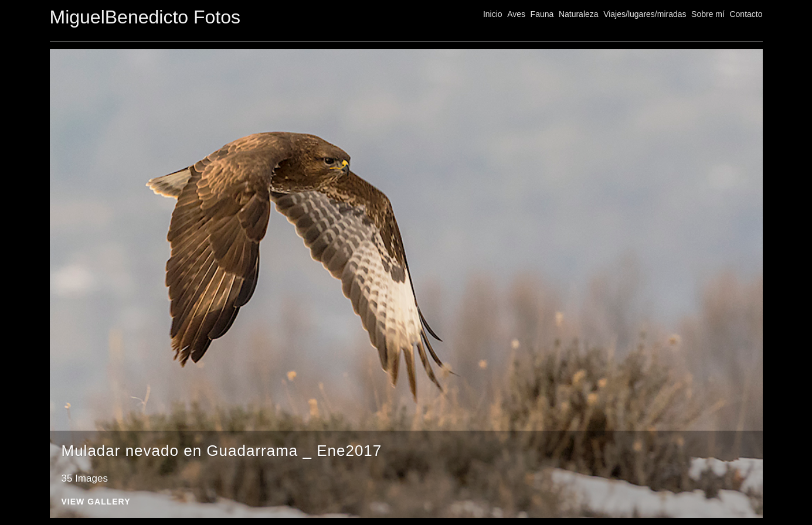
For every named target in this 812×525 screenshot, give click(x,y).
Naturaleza (579, 14)
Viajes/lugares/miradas (645, 14)
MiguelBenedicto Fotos (145, 17)
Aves (516, 14)
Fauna (542, 14)
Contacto (746, 14)
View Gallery (96, 502)
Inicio (493, 14)
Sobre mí (708, 14)
